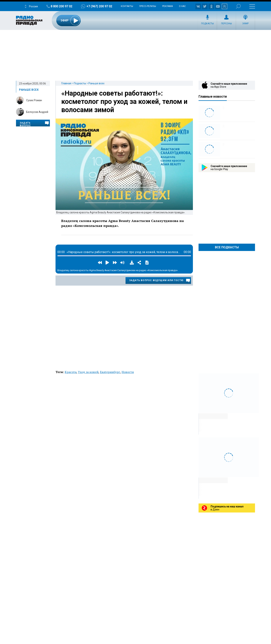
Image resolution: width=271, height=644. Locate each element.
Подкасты (207, 24)
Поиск (238, 6)
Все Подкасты (227, 247)
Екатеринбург (110, 372)
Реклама (167, 6)
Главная (66, 83)
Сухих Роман (34, 100)
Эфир (245, 24)
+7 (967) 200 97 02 (99, 6)
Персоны (226, 24)
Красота (71, 372)
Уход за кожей (88, 372)
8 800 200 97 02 (61, 6)
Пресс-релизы (148, 6)
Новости (128, 372)
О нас (182, 6)
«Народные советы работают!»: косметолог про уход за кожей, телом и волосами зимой (124, 102)
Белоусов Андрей (37, 112)
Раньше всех (96, 83)
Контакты (127, 6)
